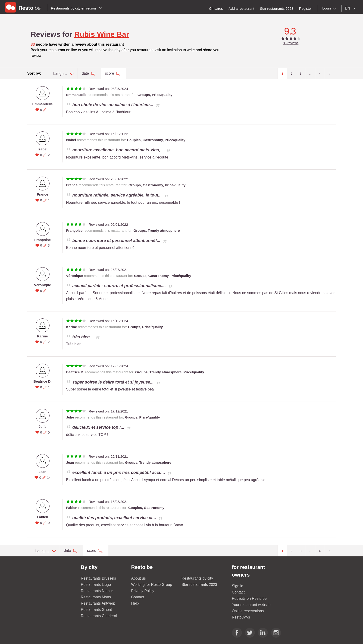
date (86, 73)
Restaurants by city (197, 578)
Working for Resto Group (152, 585)
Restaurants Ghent (96, 610)
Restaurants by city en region (77, 8)
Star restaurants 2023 (199, 585)
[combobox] (330, 8)
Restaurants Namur (97, 591)
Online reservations (248, 611)
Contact (138, 597)
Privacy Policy (143, 591)
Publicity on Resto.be (249, 598)
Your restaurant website (251, 605)
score (110, 73)
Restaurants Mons (96, 597)
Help (135, 603)
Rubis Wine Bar (102, 34)
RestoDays (241, 617)
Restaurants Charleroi (99, 616)
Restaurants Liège (96, 585)
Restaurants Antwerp (98, 603)
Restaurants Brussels (98, 578)
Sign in (238, 586)
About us (139, 578)
